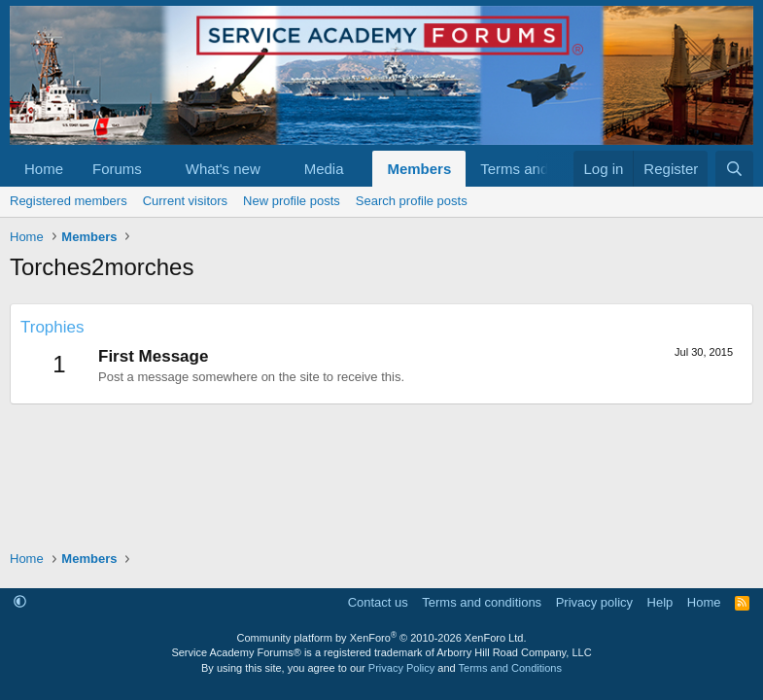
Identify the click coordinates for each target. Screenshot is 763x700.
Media (324, 169)
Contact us (378, 602)
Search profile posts (412, 201)
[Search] (734, 169)
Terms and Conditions (510, 668)
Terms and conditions (482, 602)
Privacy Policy (401, 668)
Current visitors (185, 201)
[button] (157, 169)
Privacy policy (594, 602)
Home (44, 169)
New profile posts (292, 201)
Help (660, 602)
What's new (223, 169)
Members (419, 169)
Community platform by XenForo (382, 638)
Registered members (69, 201)
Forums (117, 169)
